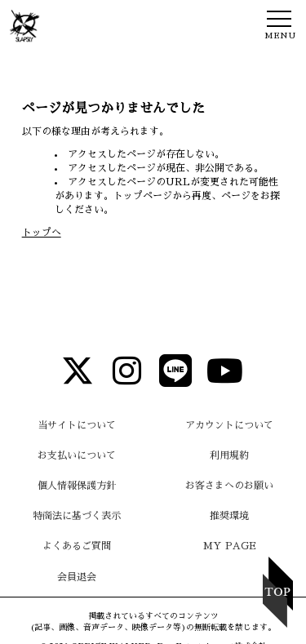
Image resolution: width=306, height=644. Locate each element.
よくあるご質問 (77, 546)
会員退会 (77, 577)
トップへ (42, 233)
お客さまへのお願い (229, 486)
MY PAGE (230, 546)
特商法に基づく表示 (77, 516)
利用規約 (229, 455)
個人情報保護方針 (77, 486)
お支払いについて (77, 455)
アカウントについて (229, 425)
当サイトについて (77, 425)
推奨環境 (229, 516)
